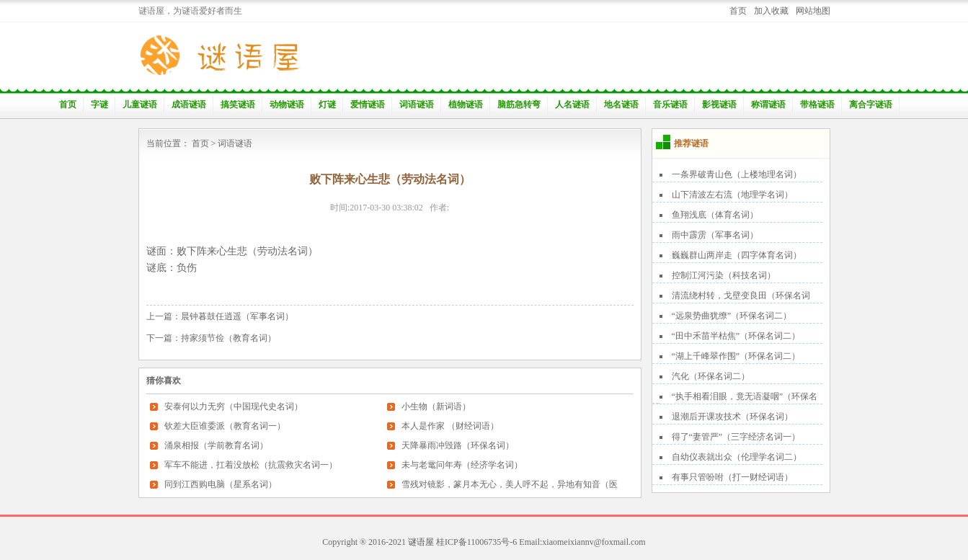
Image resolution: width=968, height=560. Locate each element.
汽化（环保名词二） (711, 376)
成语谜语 (189, 105)
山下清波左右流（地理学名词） (732, 195)
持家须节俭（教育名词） (228, 338)
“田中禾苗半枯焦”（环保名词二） (736, 336)
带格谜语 (817, 105)
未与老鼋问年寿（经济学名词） (462, 465)
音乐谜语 (670, 105)
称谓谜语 (768, 105)
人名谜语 (572, 105)
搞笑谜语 (238, 105)
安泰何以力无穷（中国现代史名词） (234, 406)
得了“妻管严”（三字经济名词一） (736, 437)
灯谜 (327, 105)
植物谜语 (466, 105)
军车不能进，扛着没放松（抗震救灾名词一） (251, 465)
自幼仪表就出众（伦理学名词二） (737, 457)
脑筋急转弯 (519, 105)
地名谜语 (621, 105)
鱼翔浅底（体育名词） (715, 215)
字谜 (99, 105)
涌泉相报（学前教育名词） (216, 445)
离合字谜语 (871, 105)
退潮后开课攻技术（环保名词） (732, 417)
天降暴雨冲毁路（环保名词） (458, 445)
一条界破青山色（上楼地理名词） (737, 174)
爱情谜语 (368, 105)
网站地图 (813, 11)
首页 (738, 11)
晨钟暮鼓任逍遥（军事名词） (237, 316)
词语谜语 (417, 105)
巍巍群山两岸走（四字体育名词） (737, 255)
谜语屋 (421, 542)
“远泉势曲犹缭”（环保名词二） (732, 316)
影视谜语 (719, 105)
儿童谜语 (140, 105)
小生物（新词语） (436, 406)
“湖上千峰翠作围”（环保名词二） (736, 356)
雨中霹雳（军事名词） (715, 235)
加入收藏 (771, 11)
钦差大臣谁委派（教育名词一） (225, 426)
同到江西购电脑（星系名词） (221, 484)
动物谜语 (287, 105)
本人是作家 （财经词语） (450, 426)
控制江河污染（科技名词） (724, 275)
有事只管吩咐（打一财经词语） (732, 477)
